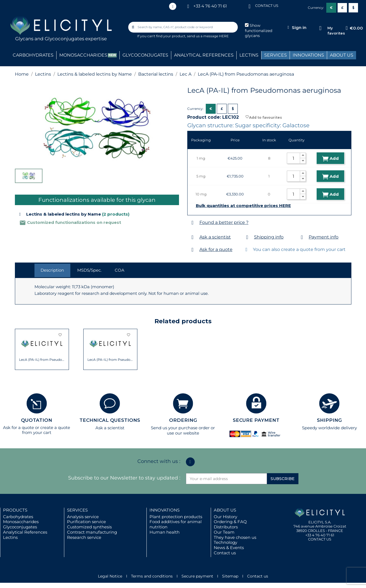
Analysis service (83, 517)
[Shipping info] (247, 237)
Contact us (225, 553)
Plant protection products (176, 517)
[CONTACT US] (250, 6)
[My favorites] (320, 28)
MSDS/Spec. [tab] (89, 270)
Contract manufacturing (92, 532)
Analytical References (25, 532)
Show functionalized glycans (259, 31)
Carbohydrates (18, 517)
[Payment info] (302, 237)
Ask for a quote (216, 249)
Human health (165, 532)
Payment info (324, 237)
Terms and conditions (152, 576)
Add (330, 159)
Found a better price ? (224, 222)
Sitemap (230, 576)
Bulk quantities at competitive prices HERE (243, 206)
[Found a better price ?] (193, 223)
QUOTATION (37, 420)
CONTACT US (267, 6)
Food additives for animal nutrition (176, 524)
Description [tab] (52, 270)
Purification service (86, 522)
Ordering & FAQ (230, 522)
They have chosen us (235, 537)
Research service (84, 537)
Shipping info (269, 237)
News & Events (229, 548)
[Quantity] (293, 158)
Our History (225, 517)
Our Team (224, 532)
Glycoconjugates (20, 527)
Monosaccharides (21, 522)
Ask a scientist (215, 237)
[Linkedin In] (173, 6)
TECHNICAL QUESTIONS (110, 420)
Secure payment (197, 576)
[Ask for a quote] (193, 250)
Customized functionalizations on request (70, 222)
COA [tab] (120, 270)
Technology (225, 542)
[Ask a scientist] (193, 237)
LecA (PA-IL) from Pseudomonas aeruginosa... (42, 360)
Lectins (10, 537)
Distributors (226, 527)
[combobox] (183, 27)
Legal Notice (110, 576)
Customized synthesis (89, 527)
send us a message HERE (208, 36)
